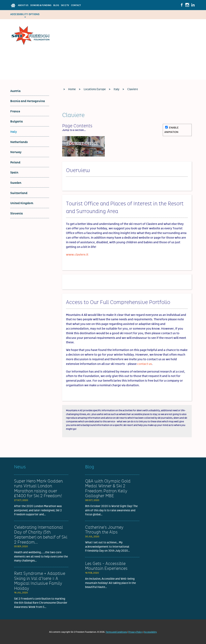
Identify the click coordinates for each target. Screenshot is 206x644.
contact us (145, 364)
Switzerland (19, 193)
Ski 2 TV (65, 5)
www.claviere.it (77, 255)
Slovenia (16, 213)
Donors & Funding (41, 5)
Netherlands (19, 142)
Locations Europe (95, 89)
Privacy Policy (135, 632)
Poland (15, 162)
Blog (56, 5)
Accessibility (150, 632)
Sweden (16, 183)
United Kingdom (22, 203)
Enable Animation (171, 130)
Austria (15, 91)
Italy (14, 132)
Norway (16, 152)
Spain (14, 173)
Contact (76, 5)
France (15, 111)
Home (72, 89)
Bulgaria (16, 122)
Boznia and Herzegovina (28, 101)
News (20, 467)
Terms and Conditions (116, 632)
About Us (23, 5)
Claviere (133, 89)
